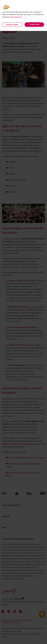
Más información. (16, 17)
